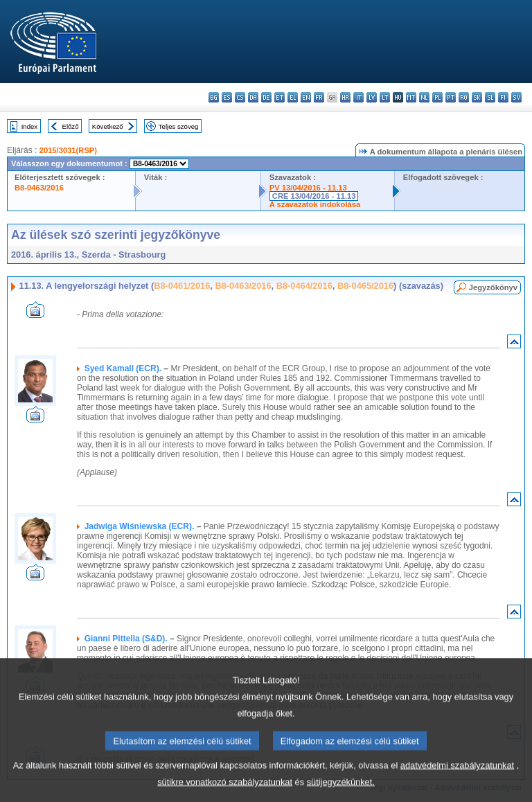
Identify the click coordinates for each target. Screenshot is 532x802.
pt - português (451, 97)
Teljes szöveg (179, 126)
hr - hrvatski (345, 97)
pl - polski (437, 97)
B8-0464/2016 (304, 286)
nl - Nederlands (424, 97)
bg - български (214, 97)
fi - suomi (503, 97)
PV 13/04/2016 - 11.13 (308, 188)
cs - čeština (240, 97)
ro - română (464, 97)
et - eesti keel (280, 97)
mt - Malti (411, 97)
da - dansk (253, 97)
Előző (71, 126)
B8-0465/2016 (365, 286)
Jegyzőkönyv (493, 287)
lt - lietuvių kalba (385, 97)
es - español (227, 97)
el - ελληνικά (293, 97)
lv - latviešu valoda (372, 97)
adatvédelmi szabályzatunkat (457, 779)
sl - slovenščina (490, 97)
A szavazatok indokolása (315, 204)
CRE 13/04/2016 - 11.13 (314, 196)
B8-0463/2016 (39, 188)
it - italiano (358, 97)
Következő (108, 126)
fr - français (319, 97)
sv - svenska (516, 97)
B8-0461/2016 (182, 286)
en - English (306, 97)
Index (29, 126)
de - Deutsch (266, 97)
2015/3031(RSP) (68, 150)
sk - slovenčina (477, 97)
